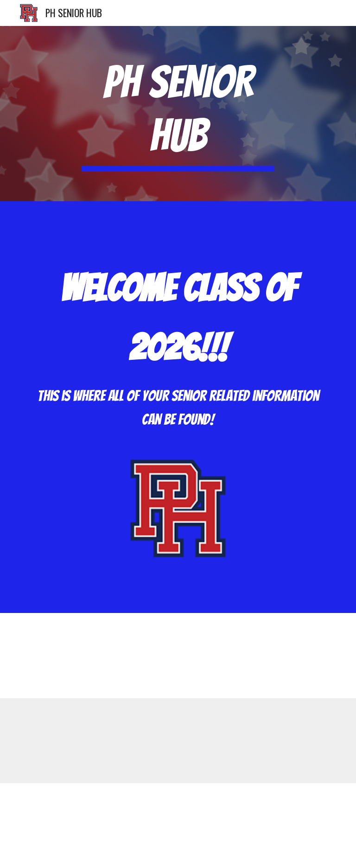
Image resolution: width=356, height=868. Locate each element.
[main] (178, 114)
